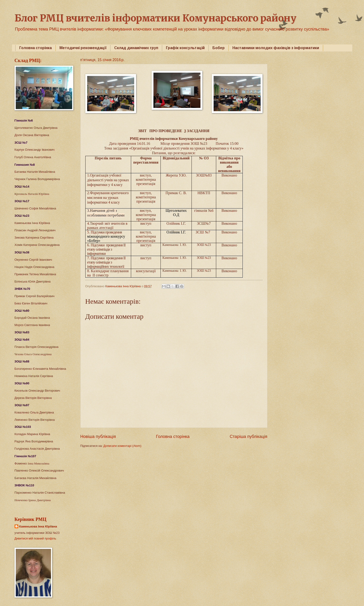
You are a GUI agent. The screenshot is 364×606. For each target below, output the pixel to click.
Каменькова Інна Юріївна (38, 526)
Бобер (219, 48)
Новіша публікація (98, 437)
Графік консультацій (185, 48)
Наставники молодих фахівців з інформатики (276, 48)
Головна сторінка (35, 48)
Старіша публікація (249, 437)
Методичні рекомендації (83, 48)
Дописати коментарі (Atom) (122, 446)
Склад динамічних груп (136, 48)
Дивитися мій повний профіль (35, 538)
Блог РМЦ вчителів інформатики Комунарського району (155, 18)
